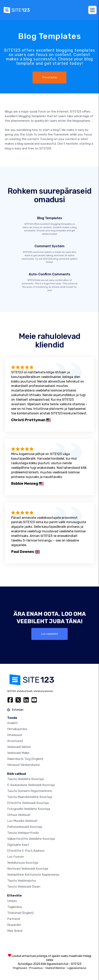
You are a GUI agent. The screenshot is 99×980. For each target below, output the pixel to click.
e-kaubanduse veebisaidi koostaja (31, 785)
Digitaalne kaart (18, 845)
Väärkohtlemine (55, 968)
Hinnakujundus (17, 729)
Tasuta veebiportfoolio (23, 833)
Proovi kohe (49, 77)
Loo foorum (16, 857)
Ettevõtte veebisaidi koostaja (28, 803)
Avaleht (12, 723)
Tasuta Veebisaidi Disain (24, 887)
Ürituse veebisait (19, 815)
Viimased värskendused (23, 765)
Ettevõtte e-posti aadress (26, 851)
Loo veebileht (49, 634)
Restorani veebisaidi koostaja (28, 869)
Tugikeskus (15, 907)
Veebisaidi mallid (18, 753)
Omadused (14, 735)
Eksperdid (14, 925)
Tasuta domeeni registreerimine (30, 791)
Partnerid (14, 919)
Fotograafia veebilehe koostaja (29, 809)
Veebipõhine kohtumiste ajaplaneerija (33, 875)
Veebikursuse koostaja (23, 863)
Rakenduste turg (25, 759)
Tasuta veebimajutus (22, 881)
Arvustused (15, 741)
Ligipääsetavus (77, 968)
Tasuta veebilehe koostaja (25, 779)
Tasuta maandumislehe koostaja (30, 797)
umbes (12, 901)
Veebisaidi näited (19, 747)
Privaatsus (36, 968)
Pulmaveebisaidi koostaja (25, 827)
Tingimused (20, 968)
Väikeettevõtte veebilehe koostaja (31, 839)
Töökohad (20, 913)
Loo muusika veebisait (22, 821)
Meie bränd (15, 931)
